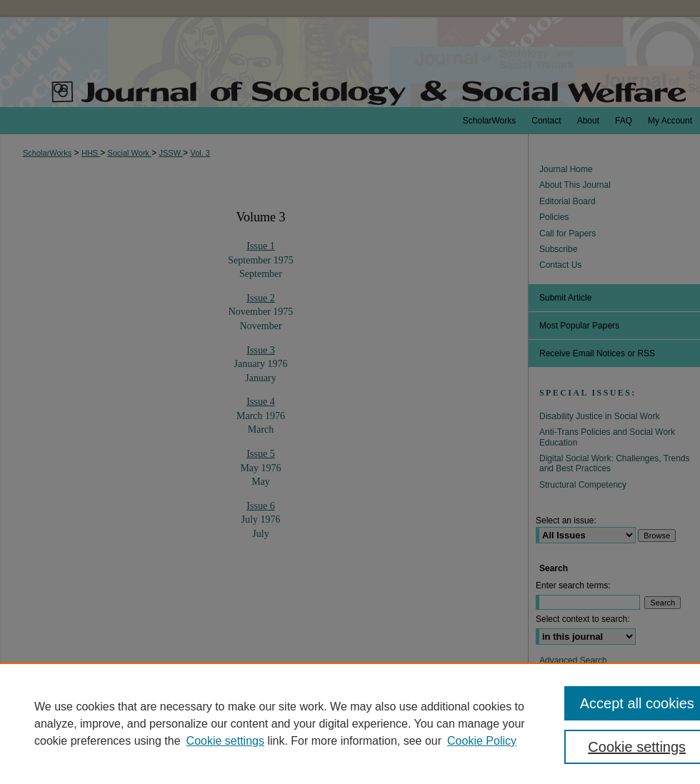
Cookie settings (225, 741)
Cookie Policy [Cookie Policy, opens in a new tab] (482, 741)
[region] (350, 723)
